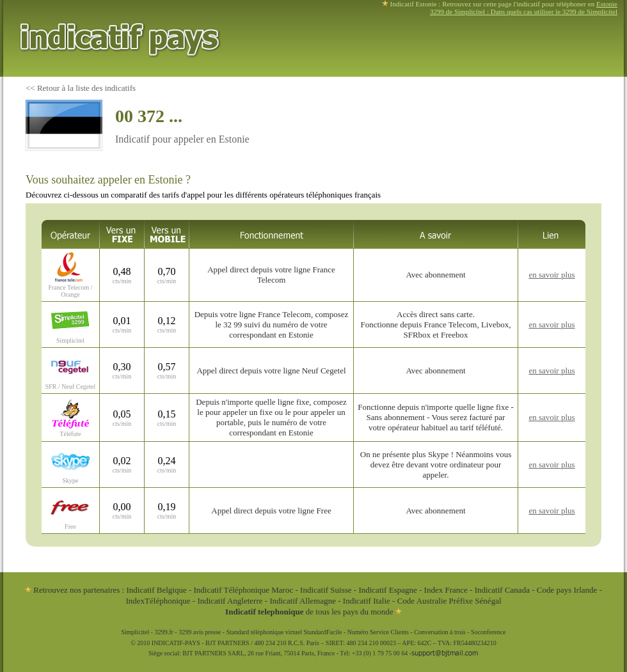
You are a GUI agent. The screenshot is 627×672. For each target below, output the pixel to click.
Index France (446, 590)
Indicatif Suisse (326, 590)
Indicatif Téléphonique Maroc (244, 590)
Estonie (607, 4)
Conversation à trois (440, 632)
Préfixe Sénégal (475, 601)
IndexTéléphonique (159, 601)
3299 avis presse (200, 632)
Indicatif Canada (502, 590)
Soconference (488, 632)
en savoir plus (552, 275)
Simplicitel (135, 632)
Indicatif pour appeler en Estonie (182, 139)
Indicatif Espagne (387, 590)
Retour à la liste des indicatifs (86, 88)
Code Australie (422, 601)
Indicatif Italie (367, 601)
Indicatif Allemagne (303, 601)
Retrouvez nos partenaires (72, 590)
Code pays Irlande (567, 590)
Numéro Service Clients (378, 632)
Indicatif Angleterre (230, 601)
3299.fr (164, 632)
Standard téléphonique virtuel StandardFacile (284, 632)
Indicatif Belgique (156, 590)
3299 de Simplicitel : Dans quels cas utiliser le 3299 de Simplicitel (524, 12)
